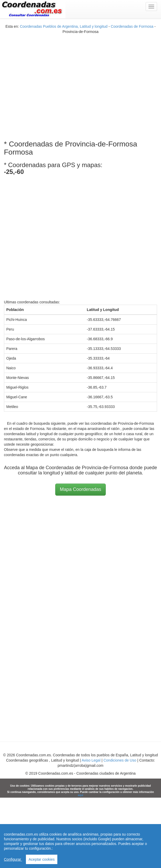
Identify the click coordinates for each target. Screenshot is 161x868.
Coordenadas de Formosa (132, 26)
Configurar (13, 859)
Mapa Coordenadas (80, 489)
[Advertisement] (49, 83)
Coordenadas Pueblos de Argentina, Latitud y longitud (64, 26)
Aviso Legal (91, 760)
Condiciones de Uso (120, 760)
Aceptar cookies (42, 859)
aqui (80, 795)
